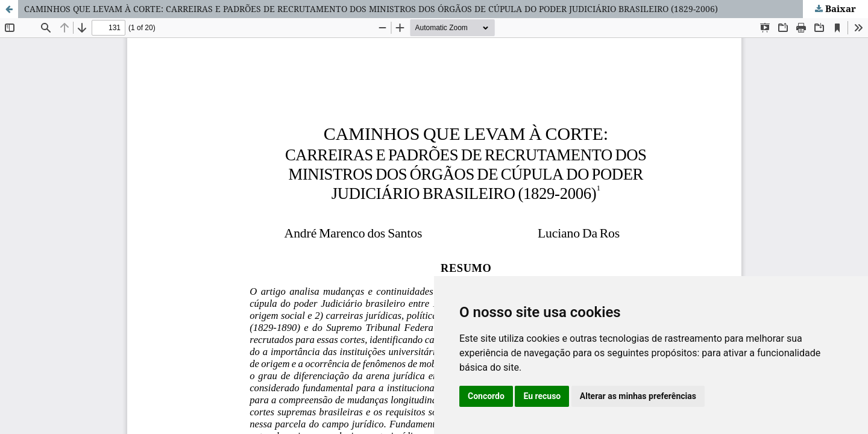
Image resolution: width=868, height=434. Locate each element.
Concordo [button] (486, 396)
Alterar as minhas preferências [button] (638, 396)
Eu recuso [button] (542, 396)
